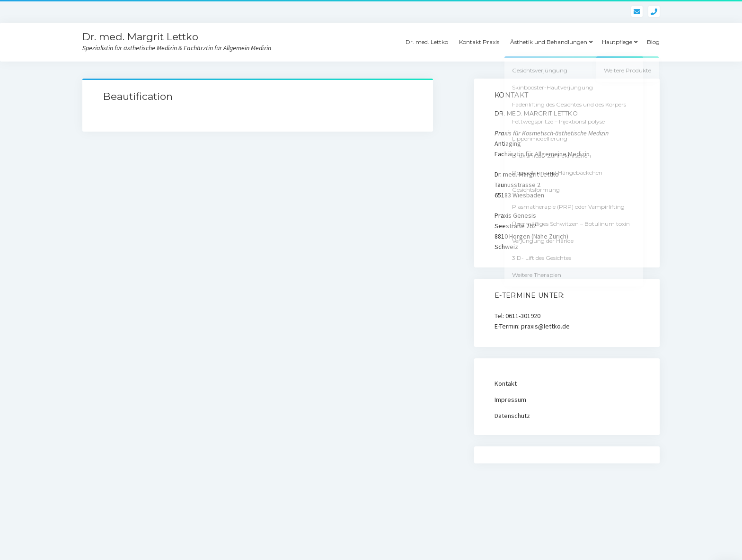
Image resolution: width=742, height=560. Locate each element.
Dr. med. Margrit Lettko (140, 37)
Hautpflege (617, 42)
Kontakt (506, 383)
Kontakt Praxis (479, 42)
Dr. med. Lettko (427, 42)
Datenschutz (512, 416)
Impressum (510, 400)
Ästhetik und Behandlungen (549, 42)
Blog (653, 42)
